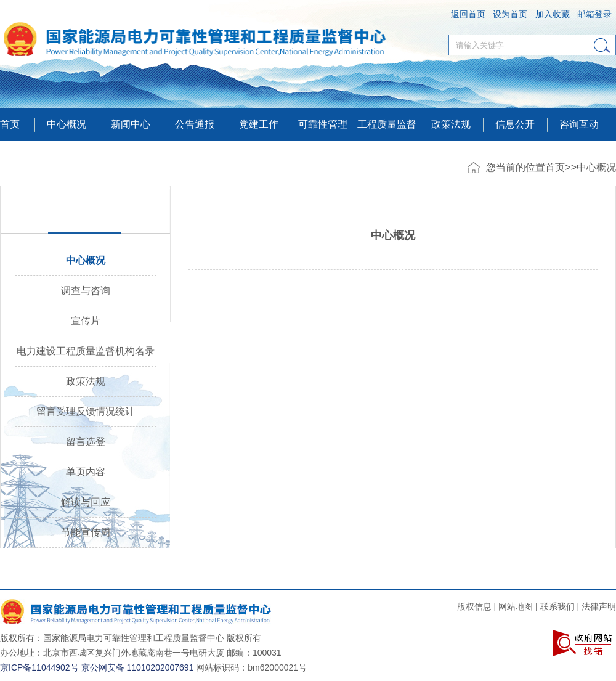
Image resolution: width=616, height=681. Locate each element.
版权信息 (474, 606)
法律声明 (599, 606)
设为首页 (510, 14)
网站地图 (516, 606)
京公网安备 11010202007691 (138, 667)
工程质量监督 (387, 124)
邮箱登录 (594, 14)
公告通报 (195, 124)
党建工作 (259, 124)
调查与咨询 (86, 291)
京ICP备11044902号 (39, 667)
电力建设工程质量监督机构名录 (86, 351)
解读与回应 (86, 502)
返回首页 (468, 14)
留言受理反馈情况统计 (86, 411)
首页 (10, 124)
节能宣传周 (86, 532)
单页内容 (86, 472)
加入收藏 (553, 14)
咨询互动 (579, 124)
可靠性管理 (323, 124)
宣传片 (86, 321)
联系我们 (557, 606)
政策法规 (451, 124)
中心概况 (596, 167)
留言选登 (86, 442)
